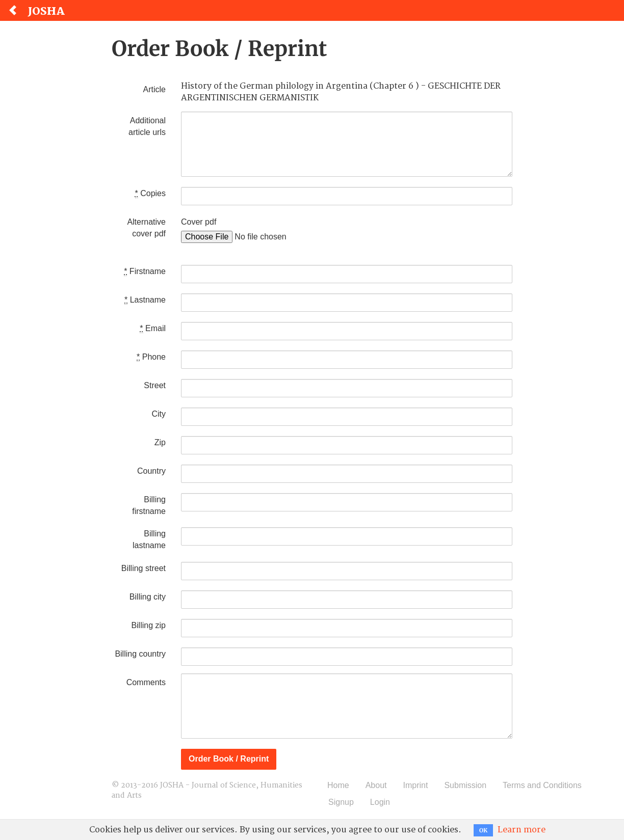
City (159, 414)
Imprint (416, 785)
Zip (160, 442)
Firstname (145, 272)
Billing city (148, 597)
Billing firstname (149, 505)
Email (153, 329)
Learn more (522, 830)
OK (483, 830)
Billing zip (148, 625)
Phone (151, 357)
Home (338, 785)
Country (151, 471)
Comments (146, 682)
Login (380, 802)
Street (155, 385)
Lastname (145, 300)
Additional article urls (147, 126)
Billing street (144, 568)
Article (154, 89)
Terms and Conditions (542, 785)
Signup (341, 802)
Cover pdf (199, 222)
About (376, 785)
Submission (465, 785)
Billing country (140, 654)
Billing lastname (149, 539)
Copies (150, 194)
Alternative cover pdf (146, 228)
